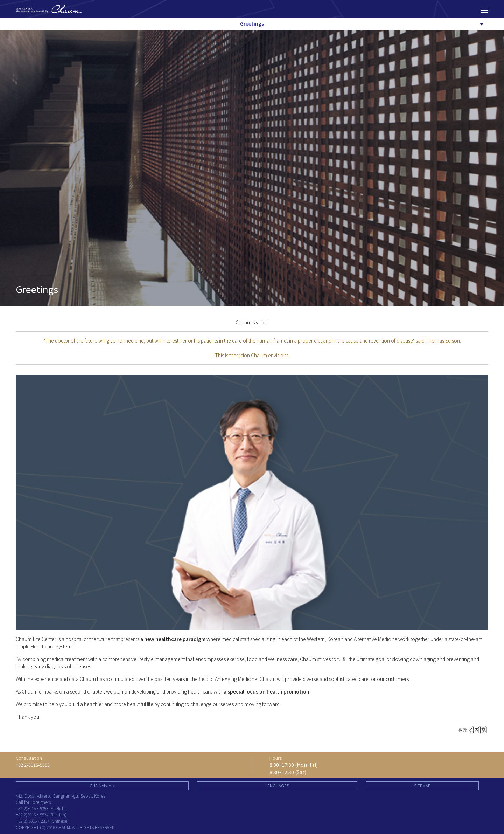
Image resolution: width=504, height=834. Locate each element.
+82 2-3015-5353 (33, 765)
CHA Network (102, 786)
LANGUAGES (277, 786)
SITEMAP (422, 786)
